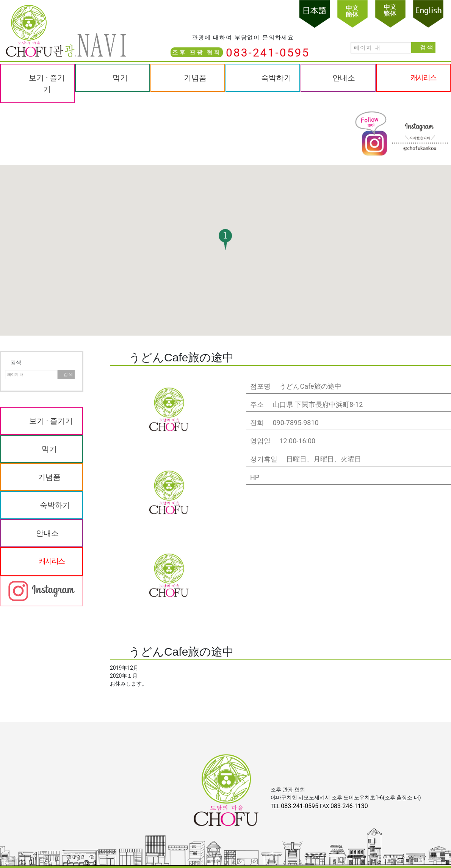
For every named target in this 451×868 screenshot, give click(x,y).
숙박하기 (276, 78)
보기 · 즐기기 (47, 83)
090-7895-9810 (295, 423)
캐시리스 (423, 78)
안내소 (344, 78)
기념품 (195, 78)
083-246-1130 (349, 806)
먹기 (120, 78)
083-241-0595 (268, 53)
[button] (225, 240)
